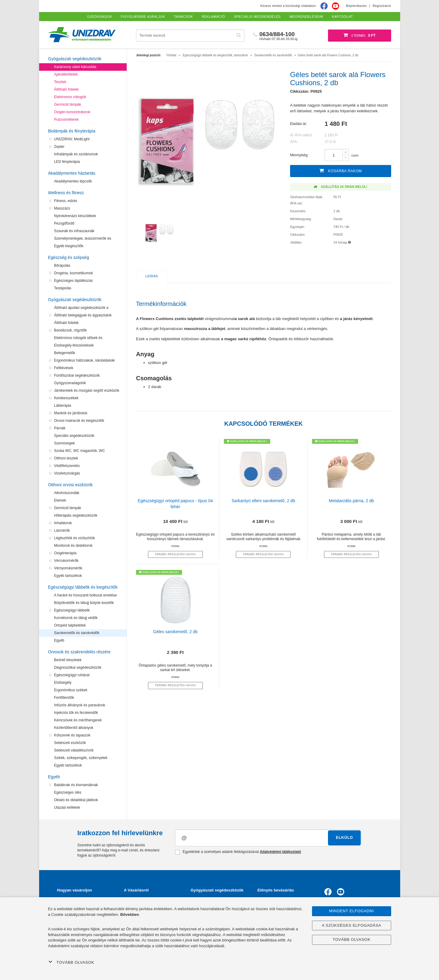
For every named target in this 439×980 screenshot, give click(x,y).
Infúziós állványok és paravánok (80, 705)
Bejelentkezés (356, 6)
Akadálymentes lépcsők (73, 181)
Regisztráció (382, 6)
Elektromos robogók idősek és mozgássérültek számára (78, 339)
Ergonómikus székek (71, 690)
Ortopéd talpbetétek (70, 625)
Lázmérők (62, 530)
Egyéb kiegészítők (69, 246)
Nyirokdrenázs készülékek (75, 216)
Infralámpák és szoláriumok (76, 154)
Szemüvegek (65, 443)
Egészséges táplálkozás (74, 281)
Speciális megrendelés (257, 17)
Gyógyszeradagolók (70, 383)
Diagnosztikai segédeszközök (78, 667)
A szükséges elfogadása (352, 925)
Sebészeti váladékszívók (74, 750)
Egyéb (59, 640)
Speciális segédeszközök (74, 436)
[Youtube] (335, 6)
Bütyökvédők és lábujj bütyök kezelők (84, 603)
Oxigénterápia (65, 553)
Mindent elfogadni (352, 911)
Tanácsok (183, 17)
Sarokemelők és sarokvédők (77, 633)
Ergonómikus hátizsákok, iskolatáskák (85, 360)
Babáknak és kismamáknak (76, 785)
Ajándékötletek (66, 74)
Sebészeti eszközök (70, 743)
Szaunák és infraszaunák (74, 231)
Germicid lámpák (68, 104)
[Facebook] (324, 6)
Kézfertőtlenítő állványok (74, 728)
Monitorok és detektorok (73, 546)
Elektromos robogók (70, 97)
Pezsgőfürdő (64, 223)
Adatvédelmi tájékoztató (280, 852)
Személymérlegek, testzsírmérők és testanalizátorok (83, 239)
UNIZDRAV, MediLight (72, 139)
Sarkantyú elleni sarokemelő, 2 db (263, 501)
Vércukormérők (66, 561)
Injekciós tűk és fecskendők (76, 713)
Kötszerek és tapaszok (72, 735)
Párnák (60, 428)
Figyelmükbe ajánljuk (143, 17)
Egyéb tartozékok (68, 576)
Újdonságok (100, 17)
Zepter (59, 147)
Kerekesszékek (66, 398)
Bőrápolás (62, 266)
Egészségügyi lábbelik (72, 610)
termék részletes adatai (175, 554)
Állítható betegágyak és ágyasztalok (83, 315)
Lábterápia (63, 406)
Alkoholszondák (67, 493)
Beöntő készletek (68, 660)
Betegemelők (65, 353)
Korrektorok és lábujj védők (76, 618)
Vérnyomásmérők (68, 568)
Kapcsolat (342, 17)
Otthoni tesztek (66, 458)
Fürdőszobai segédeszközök (77, 375)
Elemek (60, 500)
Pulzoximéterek (66, 120)
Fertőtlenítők (64, 698)
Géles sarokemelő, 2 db (175, 632)
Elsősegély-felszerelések (74, 345)
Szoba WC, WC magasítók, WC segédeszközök (80, 452)
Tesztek (60, 82)
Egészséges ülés (68, 792)
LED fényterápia (67, 162)
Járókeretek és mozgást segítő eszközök (87, 390)
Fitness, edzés (66, 201)
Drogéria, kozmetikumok (74, 273)
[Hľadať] (239, 35)
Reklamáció (214, 17)
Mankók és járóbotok (71, 413)
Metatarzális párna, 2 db (351, 501)
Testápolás (63, 288)
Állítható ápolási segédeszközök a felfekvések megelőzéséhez (81, 309)
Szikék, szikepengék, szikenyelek (81, 758)
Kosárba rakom (341, 171)
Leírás (152, 276)
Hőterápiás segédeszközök (76, 515)
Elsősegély (63, 683)
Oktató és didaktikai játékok (76, 800)
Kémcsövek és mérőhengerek (78, 720)
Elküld (344, 837)
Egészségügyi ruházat (72, 675)
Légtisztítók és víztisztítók (75, 538)
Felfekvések (64, 368)
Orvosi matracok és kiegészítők (79, 421)
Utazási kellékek (67, 807)
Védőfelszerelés (67, 466)
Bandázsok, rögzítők (71, 330)
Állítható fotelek (66, 89)
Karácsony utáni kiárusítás (75, 67)
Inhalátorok (63, 523)
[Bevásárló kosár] (360, 36)
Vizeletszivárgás (67, 473)
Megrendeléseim (306, 17)
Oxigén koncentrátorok (72, 112)
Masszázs (62, 208)
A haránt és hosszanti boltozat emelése (86, 595)
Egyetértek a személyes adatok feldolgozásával (238, 852)
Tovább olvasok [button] (71, 962)
